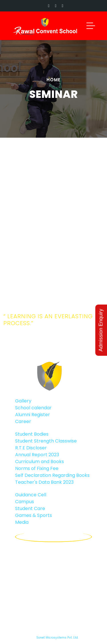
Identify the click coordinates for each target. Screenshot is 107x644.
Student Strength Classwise (46, 441)
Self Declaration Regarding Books (52, 475)
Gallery (23, 401)
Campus (25, 502)
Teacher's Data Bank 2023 (44, 482)
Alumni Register (33, 415)
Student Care (30, 508)
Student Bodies (32, 434)
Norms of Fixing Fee (37, 468)
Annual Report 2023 (37, 455)
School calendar (33, 408)
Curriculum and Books (40, 462)
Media (22, 522)
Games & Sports (34, 515)
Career (23, 421)
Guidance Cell (31, 495)
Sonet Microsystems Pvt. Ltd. (57, 638)
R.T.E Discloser (31, 448)
